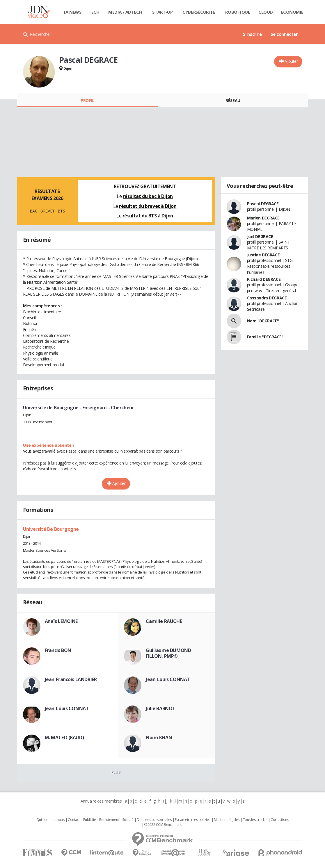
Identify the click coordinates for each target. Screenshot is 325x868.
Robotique (238, 12)
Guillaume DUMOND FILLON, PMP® (168, 653)
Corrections (280, 820)
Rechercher (41, 34)
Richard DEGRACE (264, 279)
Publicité (90, 820)
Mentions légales (227, 820)
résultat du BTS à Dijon (148, 216)
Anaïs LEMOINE (61, 621)
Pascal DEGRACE (263, 204)
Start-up (162, 12)
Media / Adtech (125, 12)
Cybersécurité (199, 12)
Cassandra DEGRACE (267, 298)
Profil (87, 100)
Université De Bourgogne (51, 529)
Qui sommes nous (50, 820)
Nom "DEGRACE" (263, 321)
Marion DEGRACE (263, 218)
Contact (74, 820)
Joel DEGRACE (260, 236)
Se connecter (284, 34)
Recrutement (109, 820)
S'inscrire (252, 34)
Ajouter (291, 61)
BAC (34, 211)
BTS (61, 211)
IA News (73, 12)
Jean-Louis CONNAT (168, 679)
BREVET (47, 211)
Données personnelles (154, 820)
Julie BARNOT (161, 708)
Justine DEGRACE (263, 255)
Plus (116, 772)
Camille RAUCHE (164, 621)
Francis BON (58, 650)
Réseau (233, 100)
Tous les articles (255, 820)
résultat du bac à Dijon (148, 196)
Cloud (266, 12)
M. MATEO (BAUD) (64, 737)
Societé (128, 820)
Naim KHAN (159, 737)
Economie (292, 12)
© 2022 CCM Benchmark (163, 825)
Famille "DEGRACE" (265, 337)
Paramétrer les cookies (193, 820)
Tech (94, 12)
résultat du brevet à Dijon (148, 206)
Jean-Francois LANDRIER (71, 679)
